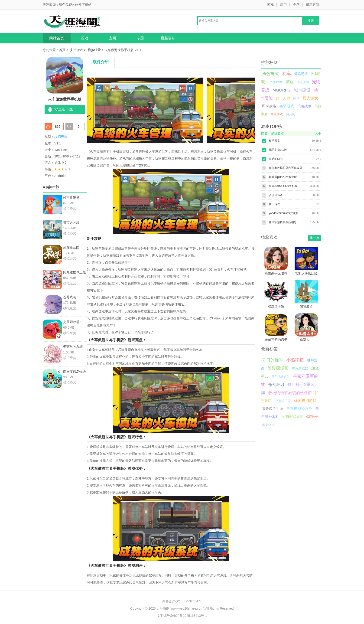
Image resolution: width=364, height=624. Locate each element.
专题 (296, 5)
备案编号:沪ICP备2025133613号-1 (182, 616)
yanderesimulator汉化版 (284, 213)
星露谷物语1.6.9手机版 (283, 186)
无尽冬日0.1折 (278, 150)
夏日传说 (274, 204)
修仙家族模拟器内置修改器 (286, 168)
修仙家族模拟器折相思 (283, 222)
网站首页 (57, 38)
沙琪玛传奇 (276, 195)
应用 (283, 5)
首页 (62, 50)
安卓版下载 (64, 109)
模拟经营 (94, 50)
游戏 (270, 5)
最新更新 (312, 5)
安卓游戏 (77, 50)
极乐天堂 (274, 141)
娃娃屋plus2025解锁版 (283, 177)
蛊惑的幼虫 (276, 159)
